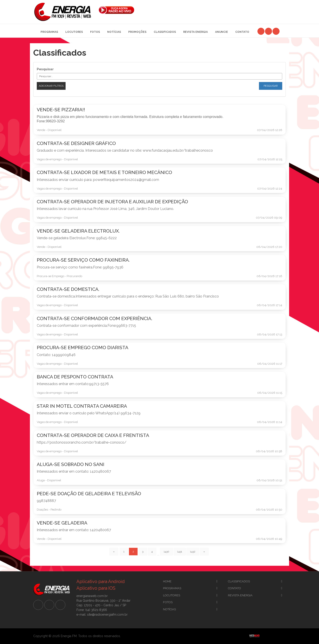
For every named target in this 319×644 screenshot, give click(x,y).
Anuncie (222, 32)
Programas (49, 32)
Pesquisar (45, 69)
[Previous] (114, 552)
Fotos (95, 32)
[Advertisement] (214, 9)
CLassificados (239, 581)
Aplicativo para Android (101, 581)
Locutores (74, 32)
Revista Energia (195, 32)
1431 (180, 552)
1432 (193, 552)
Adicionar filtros (51, 86)
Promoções (137, 32)
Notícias (114, 32)
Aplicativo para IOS (96, 588)
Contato (242, 32)
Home (167, 581)
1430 (166, 552)
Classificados (165, 32)
